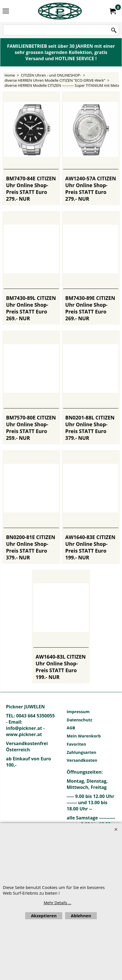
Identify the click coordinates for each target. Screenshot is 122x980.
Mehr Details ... (57, 903)
